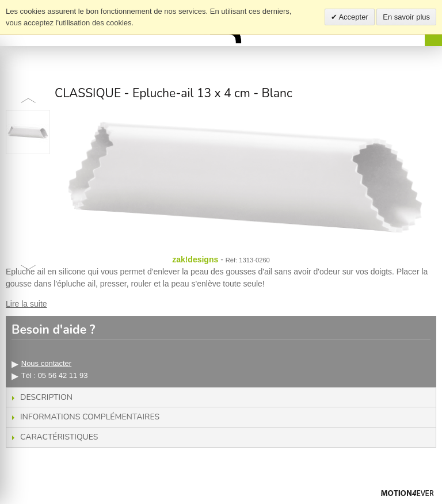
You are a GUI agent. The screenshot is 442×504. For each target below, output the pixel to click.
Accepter (353, 17)
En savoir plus (406, 17)
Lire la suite (26, 304)
